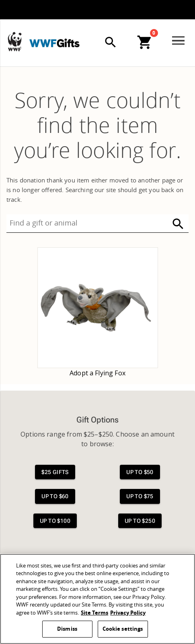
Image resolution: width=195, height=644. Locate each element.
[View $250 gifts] (140, 521)
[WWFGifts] (69, 40)
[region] (97, 599)
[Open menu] (178, 41)
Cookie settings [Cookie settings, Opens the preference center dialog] (123, 629)
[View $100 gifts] (55, 521)
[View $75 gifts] (140, 496)
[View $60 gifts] (55, 496)
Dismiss (67, 629)
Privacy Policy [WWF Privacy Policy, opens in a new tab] (128, 613)
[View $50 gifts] (140, 472)
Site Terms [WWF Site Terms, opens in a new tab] (94, 613)
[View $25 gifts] (55, 472)
